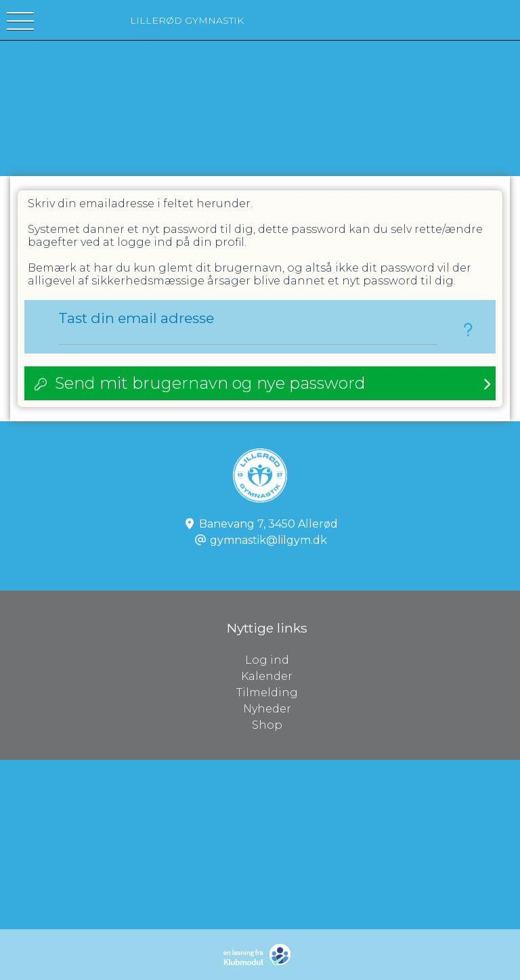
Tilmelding (267, 693)
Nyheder (267, 709)
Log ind (383, 660)
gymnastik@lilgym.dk (268, 540)
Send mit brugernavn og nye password (210, 383)
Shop (267, 725)
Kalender (267, 676)
